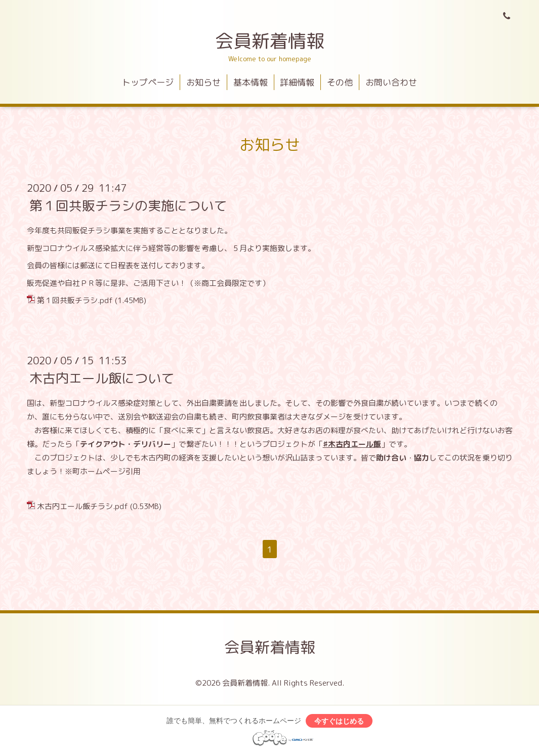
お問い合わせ (391, 82)
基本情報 (251, 82)
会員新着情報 (270, 41)
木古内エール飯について (102, 378)
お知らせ (203, 82)
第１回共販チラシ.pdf (75, 300)
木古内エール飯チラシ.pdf (82, 506)
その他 (340, 82)
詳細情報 (297, 82)
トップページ (148, 82)
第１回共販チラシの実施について (128, 205)
